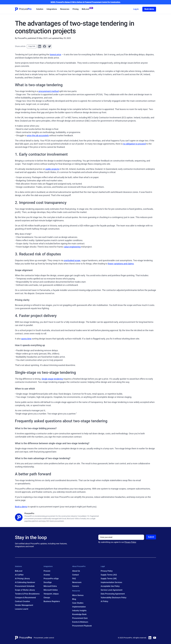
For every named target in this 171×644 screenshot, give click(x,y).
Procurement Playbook (82, 626)
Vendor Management (24, 605)
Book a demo (21, 507)
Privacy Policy (130, 542)
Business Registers (52, 601)
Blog (74, 599)
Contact (75, 575)
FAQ (74, 579)
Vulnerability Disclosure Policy (114, 598)
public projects (52, 169)
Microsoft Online (51, 590)
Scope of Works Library (25, 590)
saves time (26, 339)
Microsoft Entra (50, 586)
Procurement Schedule (25, 586)
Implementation (79, 607)
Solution (40, 9)
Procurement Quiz (80, 618)
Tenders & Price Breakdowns (27, 594)
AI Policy (104, 601)
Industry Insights (79, 611)
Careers (76, 586)
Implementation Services (111, 582)
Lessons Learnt (22, 609)
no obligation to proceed (134, 144)
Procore (47, 571)
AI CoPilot (19, 575)
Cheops (47, 598)
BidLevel (85, 9)
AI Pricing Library (22, 579)
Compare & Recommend (25, 598)
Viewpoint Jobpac (51, 594)
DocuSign (48, 582)
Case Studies (78, 603)
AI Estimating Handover (25, 582)
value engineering (72, 247)
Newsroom (77, 582)
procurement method (49, 91)
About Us (76, 571)
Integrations (52, 9)
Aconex (47, 575)
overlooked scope (72, 260)
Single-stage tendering (52, 379)
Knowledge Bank (79, 614)
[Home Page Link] (23, 9)
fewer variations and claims (121, 264)
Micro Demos (78, 595)
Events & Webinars (80, 622)
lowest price (55, 55)
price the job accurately (38, 135)
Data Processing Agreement (113, 594)
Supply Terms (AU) (109, 575)
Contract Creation (22, 601)
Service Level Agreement (112, 590)
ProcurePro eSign (51, 579)
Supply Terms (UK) (109, 579)
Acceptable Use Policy (110, 586)
